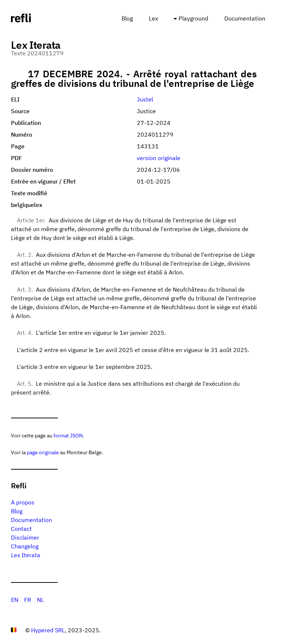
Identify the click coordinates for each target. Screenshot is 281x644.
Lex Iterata (26, 555)
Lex (153, 18)
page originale (43, 452)
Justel (145, 99)
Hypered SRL (48, 630)
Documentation (245, 18)
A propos (23, 502)
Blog (127, 18)
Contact (21, 529)
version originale (159, 158)
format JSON (68, 435)
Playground (193, 18)
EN (15, 600)
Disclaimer (25, 537)
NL (40, 600)
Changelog (25, 546)
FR (28, 600)
